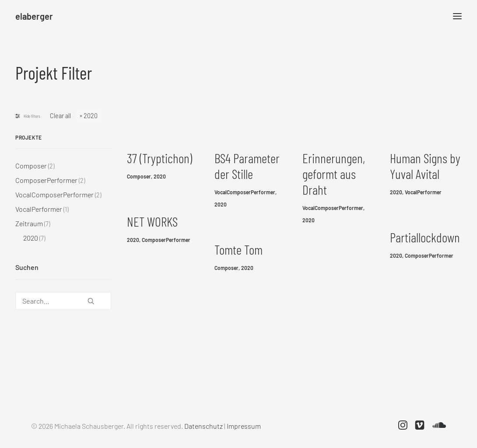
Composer (139, 176)
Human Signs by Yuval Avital (425, 166)
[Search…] (63, 301)
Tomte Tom (238, 249)
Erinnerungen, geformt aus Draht (334, 174)
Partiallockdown (425, 237)
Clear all (60, 116)
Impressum (244, 426)
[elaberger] (34, 16)
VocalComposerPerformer (245, 192)
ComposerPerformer (166, 240)
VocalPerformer (423, 192)
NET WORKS (152, 221)
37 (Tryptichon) (160, 158)
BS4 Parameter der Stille (247, 166)
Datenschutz (203, 426)
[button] (91, 297)
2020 (91, 116)
